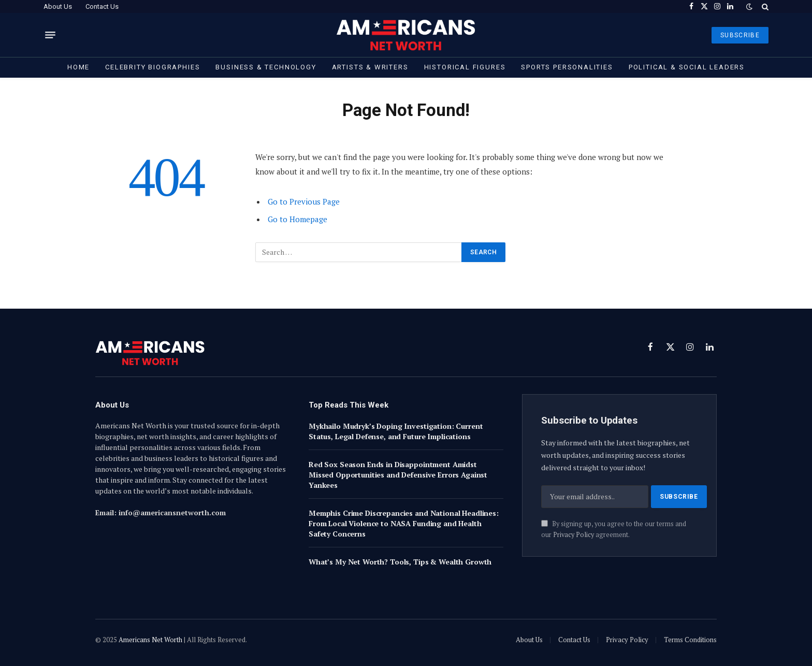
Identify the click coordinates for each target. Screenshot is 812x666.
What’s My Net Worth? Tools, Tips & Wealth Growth (400, 562)
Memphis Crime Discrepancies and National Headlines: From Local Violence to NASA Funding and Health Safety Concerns (404, 523)
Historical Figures (465, 67)
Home (78, 67)
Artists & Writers (370, 67)
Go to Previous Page (304, 201)
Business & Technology (266, 67)
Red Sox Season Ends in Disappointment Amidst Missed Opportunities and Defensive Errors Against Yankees (398, 475)
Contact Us (102, 6)
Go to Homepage (298, 219)
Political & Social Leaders (687, 67)
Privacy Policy (574, 535)
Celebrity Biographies (153, 67)
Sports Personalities (567, 67)
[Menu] (50, 35)
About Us (58, 6)
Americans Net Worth (150, 640)
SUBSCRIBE (740, 35)
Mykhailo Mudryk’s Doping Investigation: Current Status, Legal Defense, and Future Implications (396, 431)
